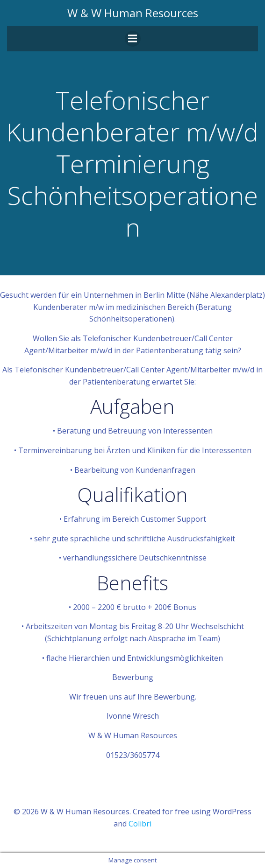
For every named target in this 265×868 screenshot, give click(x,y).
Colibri (140, 824)
